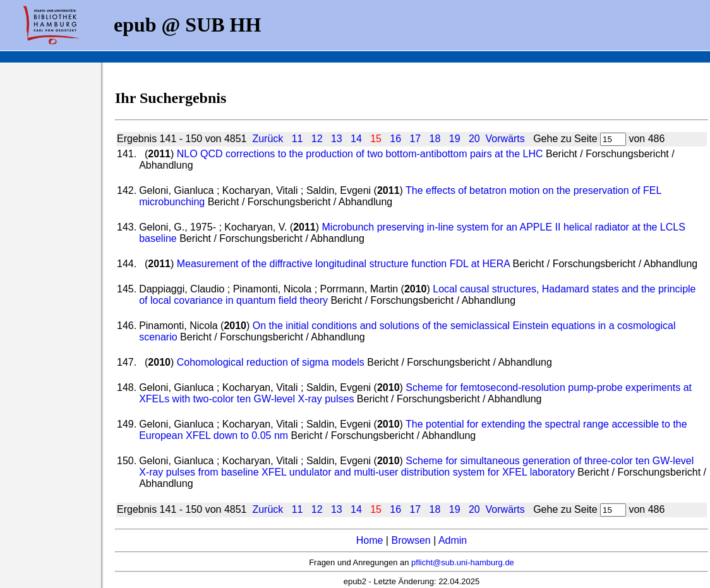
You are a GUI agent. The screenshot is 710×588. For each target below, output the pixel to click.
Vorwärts (505, 139)
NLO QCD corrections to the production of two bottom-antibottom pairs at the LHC (360, 154)
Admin (453, 540)
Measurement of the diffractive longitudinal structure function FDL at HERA (343, 264)
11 (298, 139)
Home (370, 540)
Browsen (411, 540)
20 (474, 139)
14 (356, 139)
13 (337, 139)
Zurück (268, 139)
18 (435, 139)
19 (455, 139)
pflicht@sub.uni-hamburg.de (463, 562)
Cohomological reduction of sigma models (271, 362)
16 (395, 139)
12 (317, 139)
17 (415, 139)
